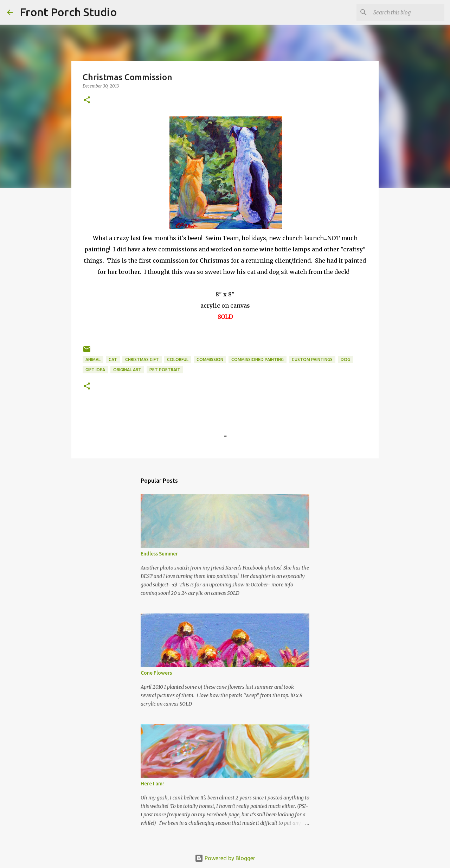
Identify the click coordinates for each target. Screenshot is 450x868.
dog (345, 359)
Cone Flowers (156, 673)
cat (113, 359)
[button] (87, 100)
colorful (178, 359)
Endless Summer (159, 554)
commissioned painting (258, 359)
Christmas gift (142, 359)
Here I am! (152, 784)
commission (210, 359)
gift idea (95, 370)
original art (127, 370)
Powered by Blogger (225, 858)
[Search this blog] (407, 12)
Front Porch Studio (68, 12)
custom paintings (312, 359)
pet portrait (165, 370)
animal (93, 359)
